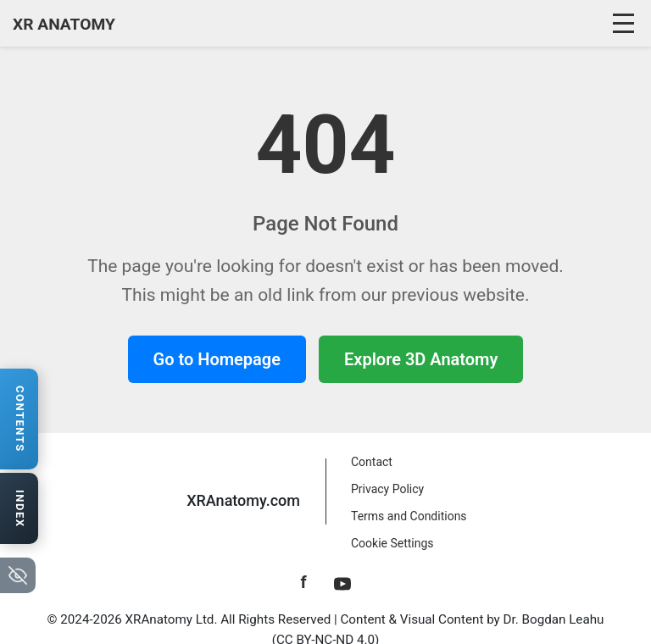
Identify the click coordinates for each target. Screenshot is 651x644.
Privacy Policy (387, 489)
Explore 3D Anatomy (421, 359)
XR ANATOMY (64, 24)
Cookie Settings (392, 543)
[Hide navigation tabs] (18, 575)
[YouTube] (342, 582)
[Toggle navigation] (626, 24)
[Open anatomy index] (19, 509)
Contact (372, 462)
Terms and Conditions (409, 516)
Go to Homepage (217, 359)
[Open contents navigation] (19, 419)
